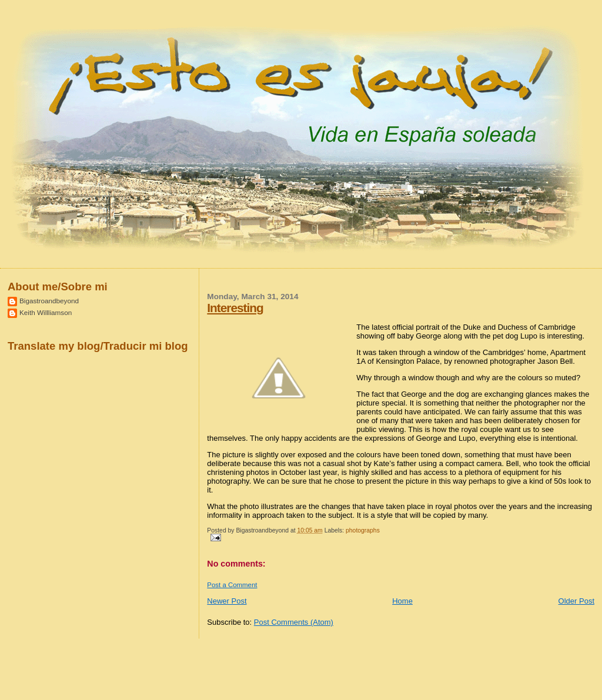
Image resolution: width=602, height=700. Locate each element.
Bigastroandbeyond (49, 301)
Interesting (235, 308)
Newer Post (227, 601)
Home (402, 601)
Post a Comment (232, 585)
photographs (363, 530)
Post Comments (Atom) (294, 622)
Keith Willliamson (46, 312)
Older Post (576, 601)
